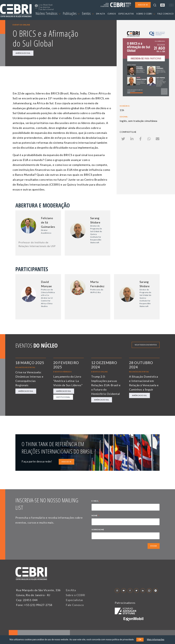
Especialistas (74, 600)
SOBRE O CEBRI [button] (146, 14)
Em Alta (71, 590)
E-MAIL (96, 501)
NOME (95, 516)
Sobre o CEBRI (76, 595)
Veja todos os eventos (146, 345)
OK (140, 640)
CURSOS (112, 14)
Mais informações (156, 640)
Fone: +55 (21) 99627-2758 (34, 605)
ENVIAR (154, 546)
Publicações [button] (71, 13)
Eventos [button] (88, 13)
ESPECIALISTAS (126, 14)
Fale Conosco (75, 605)
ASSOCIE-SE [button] (143, 5)
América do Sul (23, 53)
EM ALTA (101, 14)
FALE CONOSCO (166, 14)
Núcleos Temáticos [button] (48, 13)
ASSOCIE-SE (66, 462)
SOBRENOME (98, 530)
